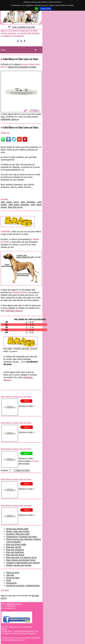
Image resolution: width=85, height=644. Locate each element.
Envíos (9, 580)
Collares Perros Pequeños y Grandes (22, 67)
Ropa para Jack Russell (15, 555)
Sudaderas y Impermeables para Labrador (23, 563)
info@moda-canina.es (10, 119)
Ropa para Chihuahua (15, 550)
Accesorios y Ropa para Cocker (18, 534)
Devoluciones (11, 583)
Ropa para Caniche (14, 547)
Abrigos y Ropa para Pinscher (18, 531)
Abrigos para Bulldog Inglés (17, 529)
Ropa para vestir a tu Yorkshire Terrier (21, 557)
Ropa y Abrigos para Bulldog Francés (21, 560)
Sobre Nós (10, 575)
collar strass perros (15, 207)
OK (37, 9)
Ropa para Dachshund (15, 552)
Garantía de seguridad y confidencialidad (23, 586)
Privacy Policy (46, 9)
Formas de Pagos (13, 578)
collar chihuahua (28, 202)
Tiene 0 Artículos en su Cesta (24, 27)
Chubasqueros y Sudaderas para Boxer (22, 537)
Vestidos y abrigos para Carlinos (19, 565)
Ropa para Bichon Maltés (16, 544)
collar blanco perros (10, 202)
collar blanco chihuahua (19, 205)
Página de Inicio (13, 573)
